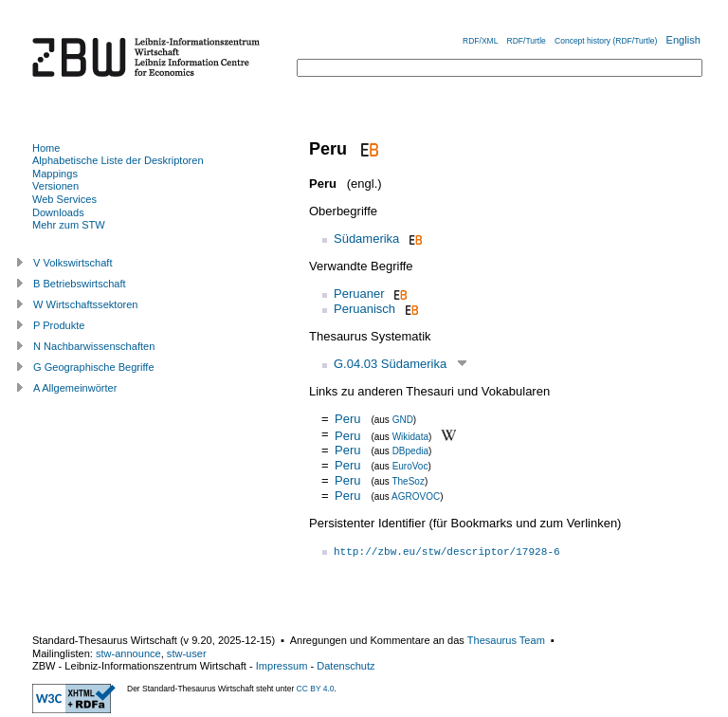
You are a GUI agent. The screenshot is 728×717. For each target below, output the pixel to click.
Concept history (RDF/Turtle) (606, 41)
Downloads (58, 212)
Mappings (55, 174)
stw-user (187, 653)
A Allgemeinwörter (75, 388)
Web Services (64, 199)
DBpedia (410, 451)
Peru (347, 419)
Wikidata (410, 436)
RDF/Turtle (527, 41)
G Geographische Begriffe (94, 367)
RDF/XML (480, 41)
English (683, 40)
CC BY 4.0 (316, 689)
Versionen (55, 186)
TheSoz (408, 481)
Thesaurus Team (506, 640)
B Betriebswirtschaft (80, 284)
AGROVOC (416, 496)
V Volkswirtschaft (73, 263)
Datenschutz (346, 666)
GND (403, 420)
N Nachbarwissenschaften (94, 346)
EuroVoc (410, 466)
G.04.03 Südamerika (390, 364)
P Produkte (59, 325)
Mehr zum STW (69, 225)
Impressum (282, 666)
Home (46, 148)
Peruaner (359, 294)
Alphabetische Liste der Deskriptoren (118, 160)
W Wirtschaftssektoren (86, 304)
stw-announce (128, 653)
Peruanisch (364, 309)
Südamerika (366, 239)
